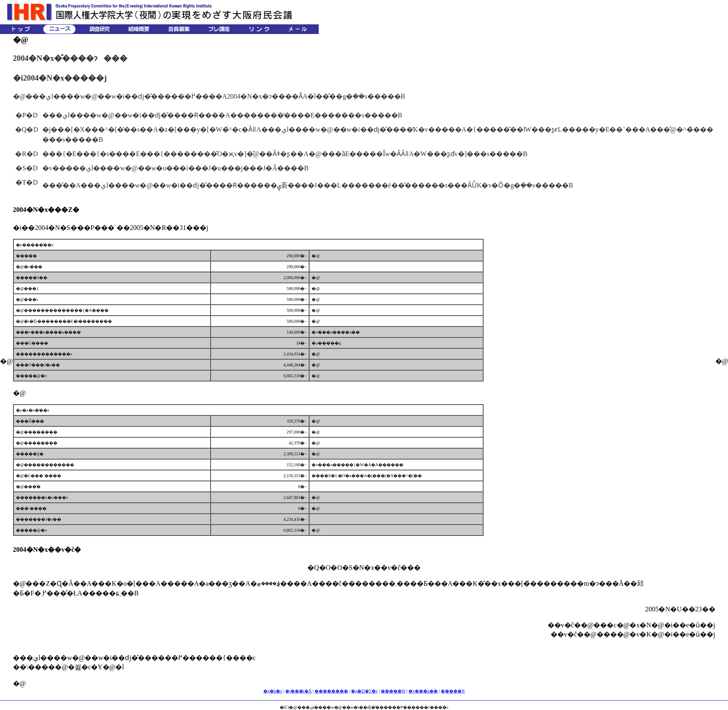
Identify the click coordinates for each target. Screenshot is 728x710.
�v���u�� (423, 691)
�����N (453, 691)
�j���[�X (298, 691)
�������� (331, 691)
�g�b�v (273, 691)
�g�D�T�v (364, 691)
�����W (393, 691)
